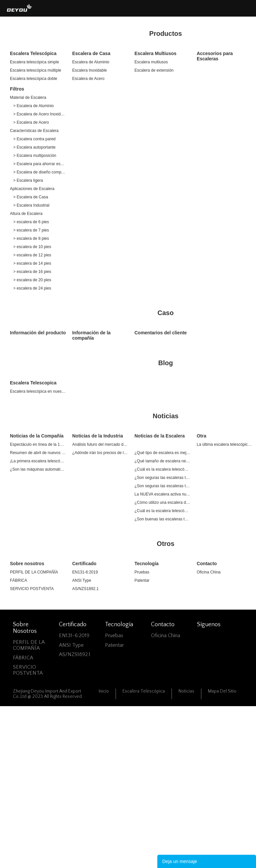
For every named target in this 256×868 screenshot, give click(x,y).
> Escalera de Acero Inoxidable (40, 114)
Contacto (207, 564)
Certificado (84, 564)
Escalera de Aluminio (91, 62)
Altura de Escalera (26, 214)
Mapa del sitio (222, 691)
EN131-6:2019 (85, 572)
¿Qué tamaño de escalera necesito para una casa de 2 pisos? (162, 461)
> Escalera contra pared (34, 139)
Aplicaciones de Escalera (32, 189)
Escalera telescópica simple (34, 62)
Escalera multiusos (151, 62)
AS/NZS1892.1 (85, 589)
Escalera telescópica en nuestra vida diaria (38, 391)
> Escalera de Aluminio (33, 106)
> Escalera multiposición (35, 156)
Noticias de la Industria (98, 436)
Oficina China (209, 572)
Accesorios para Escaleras (215, 56)
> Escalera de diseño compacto (40, 172)
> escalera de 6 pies (31, 222)
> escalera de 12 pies (32, 255)
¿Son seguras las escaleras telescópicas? (162, 486)
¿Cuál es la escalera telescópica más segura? (162, 469)
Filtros (17, 89)
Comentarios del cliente (161, 333)
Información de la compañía (91, 335)
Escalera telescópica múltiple (36, 70)
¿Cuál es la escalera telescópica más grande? (162, 511)
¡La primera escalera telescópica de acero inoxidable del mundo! (38, 461)
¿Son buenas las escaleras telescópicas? (162, 519)
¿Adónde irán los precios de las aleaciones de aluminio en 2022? (100, 453)
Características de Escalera (34, 131)
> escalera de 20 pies (32, 280)
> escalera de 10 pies (32, 247)
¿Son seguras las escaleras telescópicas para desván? (162, 478)
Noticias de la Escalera (160, 436)
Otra (202, 436)
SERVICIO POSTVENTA (32, 589)
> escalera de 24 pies (32, 288)
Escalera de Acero (88, 79)
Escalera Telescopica (33, 383)
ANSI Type (82, 580)
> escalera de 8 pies (31, 238)
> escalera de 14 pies (32, 263)
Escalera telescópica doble (34, 79)
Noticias (186, 691)
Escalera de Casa (91, 53)
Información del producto (38, 333)
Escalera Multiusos (155, 53)
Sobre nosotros (27, 564)
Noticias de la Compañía (37, 436)
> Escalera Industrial (31, 205)
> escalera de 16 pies (32, 272)
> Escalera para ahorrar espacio (40, 164)
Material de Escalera (28, 98)
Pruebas (142, 572)
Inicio (104, 691)
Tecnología (147, 564)
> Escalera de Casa (31, 197)
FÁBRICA (19, 580)
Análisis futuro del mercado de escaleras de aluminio (100, 444)
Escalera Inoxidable (90, 70)
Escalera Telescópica (33, 53)
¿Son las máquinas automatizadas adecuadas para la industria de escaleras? (38, 469)
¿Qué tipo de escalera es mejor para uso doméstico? (162, 453)
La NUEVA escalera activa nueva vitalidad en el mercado (162, 494)
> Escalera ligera (28, 180)
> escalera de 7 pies (31, 230)
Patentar (142, 580)
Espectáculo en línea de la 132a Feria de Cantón (38, 444)
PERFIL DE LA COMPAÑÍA (34, 572)
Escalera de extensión (154, 70)
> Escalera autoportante (34, 147)
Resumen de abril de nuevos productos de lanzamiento (38, 453)
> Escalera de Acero (31, 122)
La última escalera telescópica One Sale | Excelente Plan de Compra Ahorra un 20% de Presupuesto (225, 444)
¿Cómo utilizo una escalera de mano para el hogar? (162, 502)
